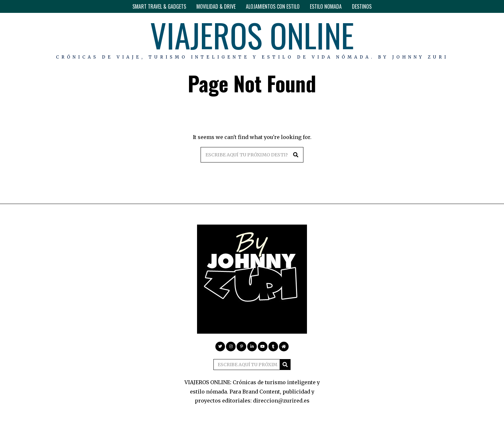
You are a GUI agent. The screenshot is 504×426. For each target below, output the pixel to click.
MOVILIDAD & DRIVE (216, 6)
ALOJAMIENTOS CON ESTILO (273, 6)
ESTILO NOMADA (326, 6)
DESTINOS (362, 6)
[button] (296, 155)
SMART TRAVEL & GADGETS (159, 6)
